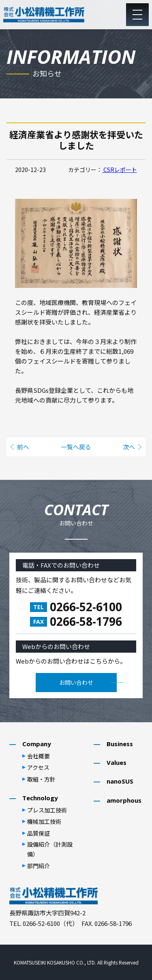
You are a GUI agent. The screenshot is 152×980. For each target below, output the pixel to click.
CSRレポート (120, 170)
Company (37, 744)
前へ (23, 447)
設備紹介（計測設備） (50, 849)
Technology (40, 798)
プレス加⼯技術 (47, 810)
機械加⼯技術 (44, 821)
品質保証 (39, 833)
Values (117, 762)
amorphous (124, 800)
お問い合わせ (76, 682)
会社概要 (39, 756)
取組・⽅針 (41, 779)
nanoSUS (120, 781)
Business (120, 744)
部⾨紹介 (39, 866)
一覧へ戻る (76, 447)
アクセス (38, 767)
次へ (129, 447)
